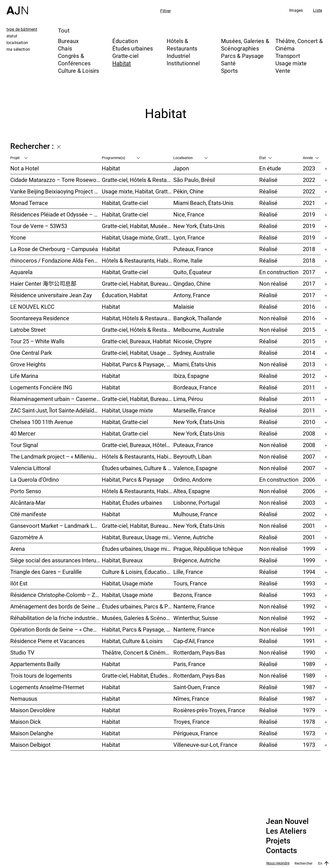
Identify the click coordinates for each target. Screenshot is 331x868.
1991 (309, 629)
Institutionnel (183, 63)
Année (311, 158)
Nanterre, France (194, 606)
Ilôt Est (19, 583)
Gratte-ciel (125, 56)
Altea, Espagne (192, 491)
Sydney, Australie (194, 353)
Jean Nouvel (287, 821)
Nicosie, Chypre (193, 341)
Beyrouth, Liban (192, 456)
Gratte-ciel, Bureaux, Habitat (136, 341)
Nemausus (24, 699)
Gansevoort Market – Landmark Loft (56, 526)
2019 (309, 214)
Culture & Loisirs (79, 71)
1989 (309, 664)
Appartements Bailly (35, 664)
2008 (309, 433)
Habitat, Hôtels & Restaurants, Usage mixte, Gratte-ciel (138, 318)
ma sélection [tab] (18, 49)
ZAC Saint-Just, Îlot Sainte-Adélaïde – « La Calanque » (56, 410)
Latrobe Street (28, 330)
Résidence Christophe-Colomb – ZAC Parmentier (56, 595)
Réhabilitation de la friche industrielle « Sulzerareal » (56, 618)
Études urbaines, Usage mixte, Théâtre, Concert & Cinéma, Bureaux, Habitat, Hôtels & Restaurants (138, 549)
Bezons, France (192, 595)
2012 (309, 376)
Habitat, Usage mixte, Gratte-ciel (138, 237)
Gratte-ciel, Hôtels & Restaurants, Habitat (138, 180)
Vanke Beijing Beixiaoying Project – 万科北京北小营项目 (56, 191)
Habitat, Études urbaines (132, 503)
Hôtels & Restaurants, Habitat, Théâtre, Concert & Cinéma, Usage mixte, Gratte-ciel (138, 456)
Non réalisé (273, 283)
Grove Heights (28, 364)
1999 (309, 549)
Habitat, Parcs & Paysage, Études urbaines (138, 629)
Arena (18, 549)
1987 (309, 687)
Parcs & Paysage (242, 56)
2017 (309, 272)
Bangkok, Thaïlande (198, 318)
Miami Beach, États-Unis (203, 203)
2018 (309, 249)
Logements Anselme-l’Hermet (47, 687)
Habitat (122, 63)
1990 (309, 652)
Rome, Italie (188, 260)
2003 (309, 503)
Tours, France (190, 583)
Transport (288, 56)
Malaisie (184, 307)
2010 (309, 422)
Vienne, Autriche (193, 537)
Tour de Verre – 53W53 (39, 226)
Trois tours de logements (41, 675)
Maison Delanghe (32, 733)
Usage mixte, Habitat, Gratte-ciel (138, 191)
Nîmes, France (191, 699)
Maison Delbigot (30, 745)
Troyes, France (191, 722)
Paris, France (189, 664)
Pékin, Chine (188, 191)
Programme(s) (121, 158)
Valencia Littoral (30, 468)
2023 (309, 168)
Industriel (178, 56)
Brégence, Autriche (197, 560)
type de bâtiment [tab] (22, 29)
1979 (309, 710)
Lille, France (188, 572)
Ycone (18, 237)
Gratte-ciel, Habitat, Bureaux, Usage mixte (138, 283)
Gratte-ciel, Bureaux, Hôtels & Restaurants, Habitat (138, 445)
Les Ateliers (286, 831)
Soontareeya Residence (40, 318)
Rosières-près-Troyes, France (209, 710)
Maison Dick (26, 722)
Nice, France (189, 214)
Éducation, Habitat (125, 295)
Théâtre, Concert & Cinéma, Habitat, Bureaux (138, 652)
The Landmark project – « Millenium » (56, 456)
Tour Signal (24, 445)
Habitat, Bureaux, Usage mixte (138, 537)
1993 (309, 583)
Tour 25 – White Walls (37, 341)
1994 (309, 572)
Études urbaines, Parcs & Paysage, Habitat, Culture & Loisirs (138, 606)
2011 (309, 387)
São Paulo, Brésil (194, 180)
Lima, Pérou (188, 399)
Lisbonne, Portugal (197, 503)
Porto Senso (26, 491)
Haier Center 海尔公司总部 (43, 283)
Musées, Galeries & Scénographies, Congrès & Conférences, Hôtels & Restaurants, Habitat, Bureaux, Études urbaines (138, 618)
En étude (270, 168)
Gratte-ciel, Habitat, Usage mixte (138, 353)
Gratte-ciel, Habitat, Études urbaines (138, 675)
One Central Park (31, 353)
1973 (309, 733)
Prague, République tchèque (208, 549)
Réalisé (268, 180)
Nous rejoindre (278, 863)
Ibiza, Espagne (191, 376)
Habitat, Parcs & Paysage (133, 479)
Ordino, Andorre (193, 479)
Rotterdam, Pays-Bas (199, 652)
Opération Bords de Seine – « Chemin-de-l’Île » (56, 629)
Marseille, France (194, 410)
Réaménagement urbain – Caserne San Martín (56, 399)
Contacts (281, 851)
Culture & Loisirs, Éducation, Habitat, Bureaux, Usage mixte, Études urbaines (138, 572)
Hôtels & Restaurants (182, 45)
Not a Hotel (24, 168)
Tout (64, 30)
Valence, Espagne (195, 468)
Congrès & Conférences (74, 59)
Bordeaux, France (195, 387)
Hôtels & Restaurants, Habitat (138, 491)
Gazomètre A (27, 537)
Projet (19, 158)
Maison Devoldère (33, 710)
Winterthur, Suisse (196, 618)
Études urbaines (133, 48)
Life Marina (24, 376)
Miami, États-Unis (195, 364)
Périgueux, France (195, 733)
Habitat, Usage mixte (127, 410)
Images (296, 10)
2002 (309, 514)
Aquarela (21, 272)
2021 (309, 203)
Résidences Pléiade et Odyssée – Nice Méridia (56, 214)
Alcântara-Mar (28, 503)
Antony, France (192, 295)
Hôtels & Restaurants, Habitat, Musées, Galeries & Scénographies (138, 260)
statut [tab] (12, 36)
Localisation (190, 158)
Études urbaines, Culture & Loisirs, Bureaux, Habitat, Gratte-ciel (138, 468)
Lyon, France (189, 237)
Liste (318, 10)
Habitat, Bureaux (122, 560)
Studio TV (22, 652)
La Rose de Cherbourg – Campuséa (54, 249)
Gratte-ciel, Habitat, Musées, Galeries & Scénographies (138, 226)
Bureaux (68, 41)
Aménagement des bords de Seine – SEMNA (56, 606)
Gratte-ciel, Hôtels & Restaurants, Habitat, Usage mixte (138, 330)
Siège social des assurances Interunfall (56, 560)
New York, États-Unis (199, 226)
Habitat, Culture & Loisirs (132, 641)
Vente (283, 71)
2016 (309, 307)
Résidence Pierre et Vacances (47, 641)
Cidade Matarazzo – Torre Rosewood (56, 180)
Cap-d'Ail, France (194, 641)
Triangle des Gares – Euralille (46, 572)
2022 (309, 180)
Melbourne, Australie (199, 330)
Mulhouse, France (195, 514)
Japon (181, 168)
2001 (309, 526)
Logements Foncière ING (41, 387)
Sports (229, 71)
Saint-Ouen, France (197, 687)
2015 (309, 330)
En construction (279, 272)
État (265, 158)
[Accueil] (17, 7)
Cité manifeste (28, 514)
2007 (309, 456)
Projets (278, 841)
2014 (309, 353)
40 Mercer (23, 433)
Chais (65, 48)
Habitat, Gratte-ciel (125, 203)
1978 (309, 722)
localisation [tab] (17, 43)
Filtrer (165, 11)
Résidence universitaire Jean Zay (51, 295)
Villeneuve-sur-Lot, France (205, 745)
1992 (309, 606)
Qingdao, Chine (192, 283)
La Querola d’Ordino (35, 479)
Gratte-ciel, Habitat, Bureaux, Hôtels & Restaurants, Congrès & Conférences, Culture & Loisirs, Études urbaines (138, 399)
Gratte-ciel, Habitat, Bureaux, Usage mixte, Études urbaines (138, 526)
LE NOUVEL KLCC (32, 307)
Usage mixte (291, 63)
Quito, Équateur (192, 272)
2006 (309, 479)
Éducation (125, 41)
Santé (228, 63)
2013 (309, 364)
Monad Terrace (29, 203)
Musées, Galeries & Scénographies (245, 45)
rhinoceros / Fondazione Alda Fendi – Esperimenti (56, 260)
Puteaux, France (193, 249)
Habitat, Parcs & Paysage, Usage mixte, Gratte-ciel (138, 364)
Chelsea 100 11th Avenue (42, 422)
